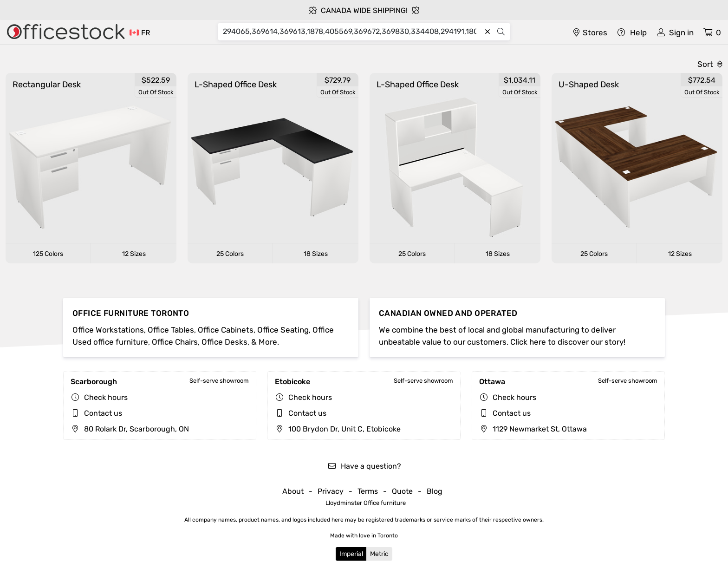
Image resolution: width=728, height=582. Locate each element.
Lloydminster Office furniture (366, 503)
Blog (435, 491)
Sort (710, 64)
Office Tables (171, 330)
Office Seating (283, 330)
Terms (368, 491)
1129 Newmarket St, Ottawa (533, 429)
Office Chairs (175, 342)
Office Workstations (108, 330)
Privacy (331, 491)
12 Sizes (134, 254)
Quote (402, 491)
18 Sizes (316, 254)
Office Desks (224, 342)
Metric (379, 554)
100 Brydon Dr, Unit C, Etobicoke (338, 429)
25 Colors (230, 254)
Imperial (351, 554)
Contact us (103, 413)
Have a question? (364, 466)
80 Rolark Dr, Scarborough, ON (130, 429)
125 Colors (48, 254)
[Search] (352, 32)
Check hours (106, 397)
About (293, 491)
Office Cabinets (226, 330)
